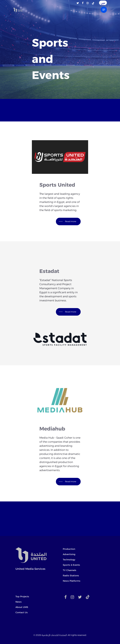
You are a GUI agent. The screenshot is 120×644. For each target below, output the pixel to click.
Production (69, 549)
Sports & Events (71, 565)
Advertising (69, 554)
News (19, 602)
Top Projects (22, 596)
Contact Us (22, 612)
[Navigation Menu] (104, 10)
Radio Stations (71, 576)
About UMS (22, 607)
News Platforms (72, 581)
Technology (69, 560)
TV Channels (70, 570)
